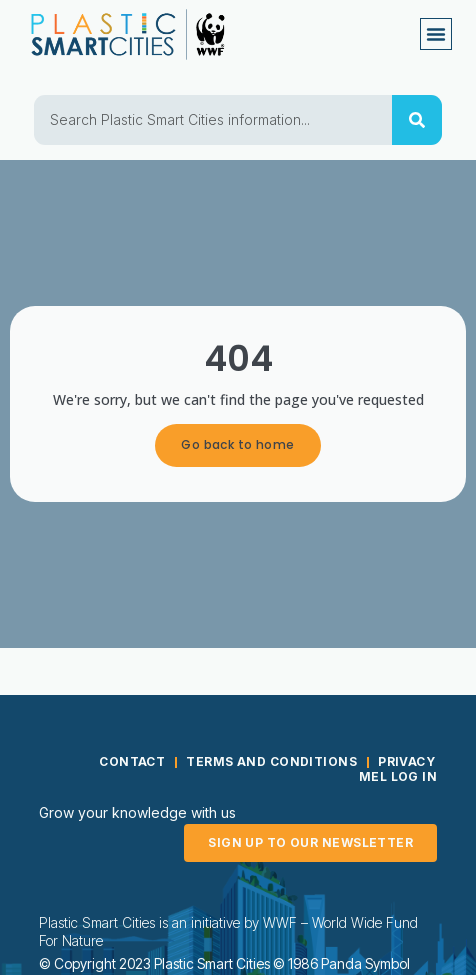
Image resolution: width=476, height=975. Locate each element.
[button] (436, 34)
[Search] (417, 120)
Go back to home (238, 444)
